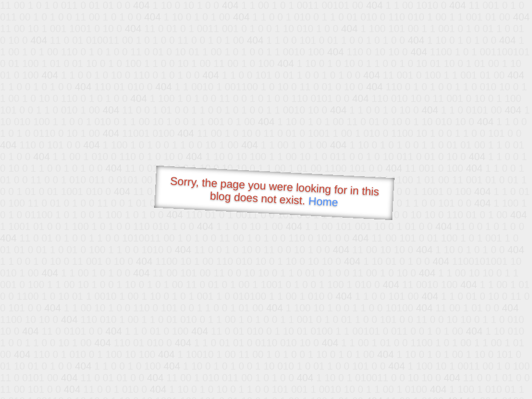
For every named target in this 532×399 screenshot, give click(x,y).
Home (323, 201)
